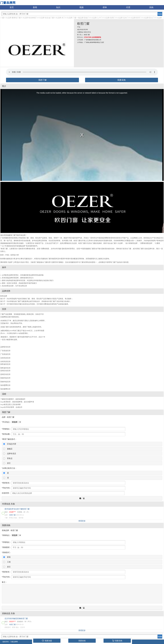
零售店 (10, 458)
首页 (12, 7)
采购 (151, 7)
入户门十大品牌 (103, 18)
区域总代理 (12, 444)
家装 (9, 557)
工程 (9, 562)
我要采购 (121, 80)
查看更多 (82, 521)
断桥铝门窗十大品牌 (20, 18)
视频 (81, 7)
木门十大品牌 (67, 18)
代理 (128, 7)
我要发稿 (82, 641)
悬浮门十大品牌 (142, 18)
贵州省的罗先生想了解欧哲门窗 (17, 509)
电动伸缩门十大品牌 (36, 18)
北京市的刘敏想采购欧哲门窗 (16, 618)
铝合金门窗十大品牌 (53, 18)
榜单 (105, 7)
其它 (9, 463)
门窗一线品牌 (78, 18)
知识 (58, 7)
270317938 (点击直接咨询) (93, 37)
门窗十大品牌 (6, 18)
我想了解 (43, 80)
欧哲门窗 (13, 515)
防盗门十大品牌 (90, 18)
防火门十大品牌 (155, 18)
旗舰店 (10, 449)
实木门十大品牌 (129, 18)
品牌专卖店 (12, 454)
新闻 (35, 7)
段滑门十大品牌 (116, 18)
